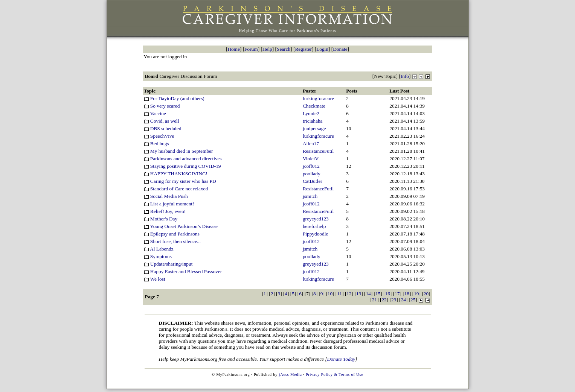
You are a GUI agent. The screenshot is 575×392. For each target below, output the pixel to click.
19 (416, 294)
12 (349, 294)
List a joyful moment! (169, 204)
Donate (340, 49)
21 (374, 300)
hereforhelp (314, 226)
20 (426, 294)
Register (303, 49)
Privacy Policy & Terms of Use (335, 375)
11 (339, 294)
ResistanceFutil (318, 151)
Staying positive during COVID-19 (182, 166)
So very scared (162, 106)
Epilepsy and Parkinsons (172, 234)
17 (397, 294)
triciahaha (313, 121)
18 (407, 294)
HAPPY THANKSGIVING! (176, 174)
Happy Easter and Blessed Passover (183, 271)
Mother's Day (161, 219)
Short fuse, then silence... (172, 241)
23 (394, 300)
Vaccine (155, 113)
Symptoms (158, 256)
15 (378, 294)
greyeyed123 (316, 219)
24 (403, 300)
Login (322, 49)
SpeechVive (159, 136)
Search (284, 49)
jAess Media (291, 375)
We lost (155, 279)
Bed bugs (156, 144)
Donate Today (341, 359)
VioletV (311, 159)
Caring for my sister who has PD (180, 181)
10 (330, 294)
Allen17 (311, 144)
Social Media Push (166, 196)
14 (368, 294)
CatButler (313, 181)
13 (359, 294)
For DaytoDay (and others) (174, 98)
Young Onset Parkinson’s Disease (181, 226)
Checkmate (314, 106)
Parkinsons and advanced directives (183, 159)
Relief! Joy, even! (165, 211)
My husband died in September (178, 151)
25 (413, 300)
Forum (251, 49)
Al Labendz (159, 249)
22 (384, 300)
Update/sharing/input (168, 264)
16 (388, 294)
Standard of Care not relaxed (176, 189)
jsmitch (310, 196)
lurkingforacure (318, 98)
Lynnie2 (311, 113)
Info (405, 76)
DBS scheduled (163, 128)
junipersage (314, 128)
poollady (312, 174)
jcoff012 (311, 166)
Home (234, 49)
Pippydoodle (315, 234)
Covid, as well (162, 121)
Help (267, 49)
